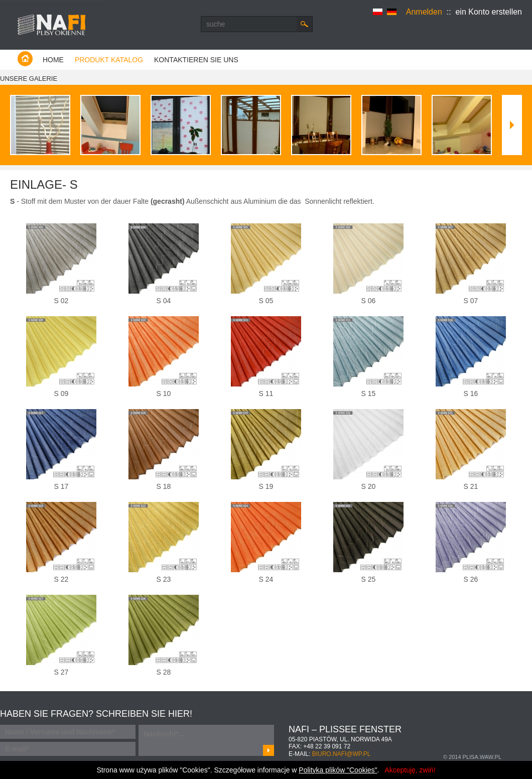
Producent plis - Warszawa (53, 25)
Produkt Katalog (109, 60)
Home (53, 60)
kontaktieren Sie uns (196, 60)
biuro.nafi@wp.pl (342, 754)
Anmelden (424, 12)
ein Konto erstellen (489, 12)
